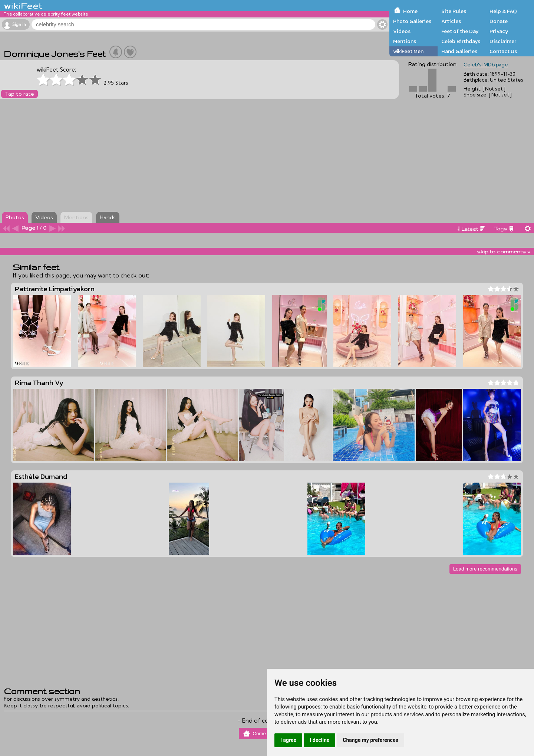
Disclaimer (503, 41)
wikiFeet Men (408, 51)
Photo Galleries (412, 21)
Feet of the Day (460, 31)
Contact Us (503, 51)
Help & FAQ (503, 11)
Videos (402, 31)
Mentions (405, 41)
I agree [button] (288, 740)
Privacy (499, 31)
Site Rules (454, 11)
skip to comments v (504, 252)
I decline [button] (319, 740)
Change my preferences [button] (370, 740)
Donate (499, 21)
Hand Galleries (459, 51)
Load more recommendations (485, 569)
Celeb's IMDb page (486, 65)
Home (410, 11)
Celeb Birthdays (461, 41)
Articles (451, 21)
